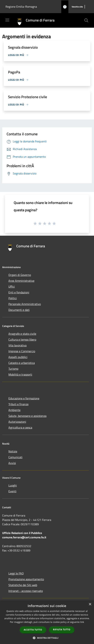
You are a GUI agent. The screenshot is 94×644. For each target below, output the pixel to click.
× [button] (90, 604)
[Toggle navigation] (7, 20)
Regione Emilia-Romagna (21, 7)
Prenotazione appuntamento (26, 579)
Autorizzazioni (17, 422)
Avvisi (12, 463)
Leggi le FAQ (16, 573)
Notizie (13, 451)
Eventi (12, 491)
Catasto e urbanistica (22, 363)
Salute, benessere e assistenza (27, 416)
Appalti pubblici (18, 357)
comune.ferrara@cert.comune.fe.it (24, 537)
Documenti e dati (19, 310)
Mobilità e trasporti (20, 374)
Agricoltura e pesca (20, 427)
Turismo (13, 369)
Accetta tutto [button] (33, 630)
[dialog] (47, 622)
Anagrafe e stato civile (22, 334)
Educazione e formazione (24, 398)
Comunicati (15, 457)
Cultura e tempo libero (22, 339)
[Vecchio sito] (77, 7)
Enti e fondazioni (19, 292)
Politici (13, 298)
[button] (47, 638)
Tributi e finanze (18, 404)
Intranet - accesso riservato (26, 591)
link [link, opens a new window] (82, 622)
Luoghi (13, 485)
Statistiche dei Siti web (23, 585)
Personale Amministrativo (25, 304)
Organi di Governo (20, 275)
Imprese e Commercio (22, 351)
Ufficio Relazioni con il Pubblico (22, 533)
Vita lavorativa (17, 345)
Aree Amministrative (21, 281)
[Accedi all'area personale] (65, 7)
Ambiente (14, 410)
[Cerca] (86, 20)
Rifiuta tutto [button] (62, 630)
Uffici (12, 286)
